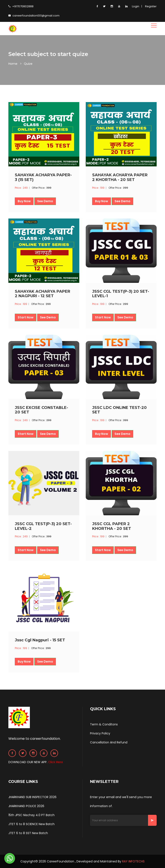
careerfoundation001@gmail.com (34, 16)
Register (151, 6)
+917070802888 (21, 6)
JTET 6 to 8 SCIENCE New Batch (31, 824)
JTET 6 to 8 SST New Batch (28, 833)
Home (13, 64)
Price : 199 (98, 188)
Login (136, 6)
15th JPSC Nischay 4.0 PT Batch (31, 815)
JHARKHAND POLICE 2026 (26, 806)
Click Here (56, 762)
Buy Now (24, 201)
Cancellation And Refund (109, 742)
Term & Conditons (104, 724)
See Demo (45, 201)
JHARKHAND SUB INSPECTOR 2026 (32, 797)
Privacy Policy (100, 733)
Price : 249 (21, 188)
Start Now (26, 317)
